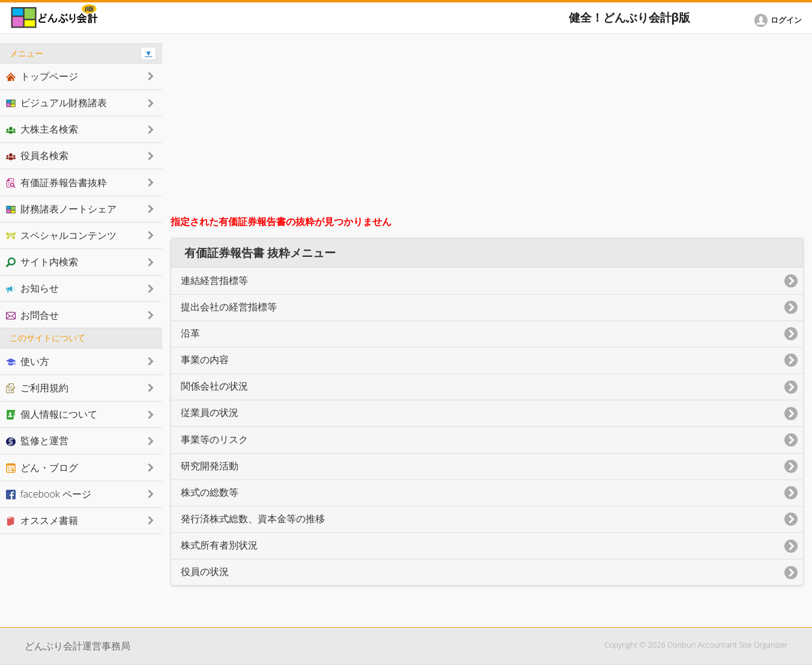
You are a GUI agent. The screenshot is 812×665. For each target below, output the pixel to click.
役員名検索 (37, 155)
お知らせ (32, 288)
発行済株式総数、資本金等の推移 (253, 519)
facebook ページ (49, 494)
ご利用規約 (37, 388)
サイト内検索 (42, 262)
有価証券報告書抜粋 (56, 182)
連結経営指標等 (214, 281)
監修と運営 (37, 441)
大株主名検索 (42, 129)
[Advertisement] (487, 127)
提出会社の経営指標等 (229, 307)
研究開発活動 (210, 466)
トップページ (42, 76)
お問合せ (32, 315)
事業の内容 (205, 360)
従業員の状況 (210, 413)
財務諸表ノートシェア (61, 209)
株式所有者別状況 (219, 545)
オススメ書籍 (42, 520)
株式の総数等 (210, 492)
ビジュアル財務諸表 (56, 103)
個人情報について (52, 414)
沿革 (190, 333)
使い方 (28, 361)
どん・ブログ (42, 468)
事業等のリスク (214, 440)
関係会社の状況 (214, 386)
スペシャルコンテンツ (61, 235)
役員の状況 (205, 572)
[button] (780, 20)
